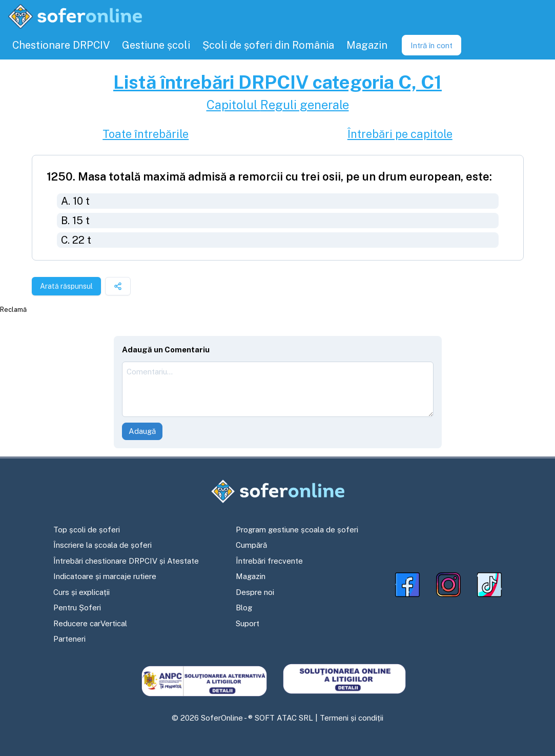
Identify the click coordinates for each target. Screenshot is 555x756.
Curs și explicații (81, 592)
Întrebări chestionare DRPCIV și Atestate (126, 561)
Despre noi (255, 592)
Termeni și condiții (352, 718)
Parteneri (69, 639)
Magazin (251, 576)
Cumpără (251, 545)
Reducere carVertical (90, 623)
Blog (244, 608)
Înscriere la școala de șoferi (102, 545)
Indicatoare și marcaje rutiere (105, 576)
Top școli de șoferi (87, 530)
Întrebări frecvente (269, 561)
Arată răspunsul (66, 286)
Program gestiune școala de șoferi (297, 530)
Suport (248, 623)
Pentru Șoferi (77, 608)
